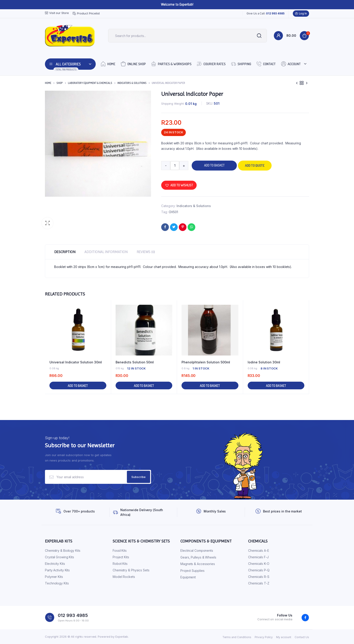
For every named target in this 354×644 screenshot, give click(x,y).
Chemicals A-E (259, 551)
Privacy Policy (264, 637)
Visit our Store (57, 13)
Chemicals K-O (259, 564)
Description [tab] (65, 252)
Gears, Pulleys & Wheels (198, 557)
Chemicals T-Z (259, 583)
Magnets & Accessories (198, 564)
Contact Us (302, 637)
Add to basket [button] (78, 386)
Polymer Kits (54, 577)
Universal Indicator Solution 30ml (76, 362)
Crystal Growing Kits (59, 557)
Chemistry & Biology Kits (63, 551)
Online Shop (133, 64)
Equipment (188, 577)
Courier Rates (211, 64)
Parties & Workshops (171, 64)
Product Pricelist (86, 14)
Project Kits (121, 557)
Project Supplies (192, 571)
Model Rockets (124, 577)
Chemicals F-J (258, 557)
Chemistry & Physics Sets (131, 570)
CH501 (174, 212)
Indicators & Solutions (132, 83)
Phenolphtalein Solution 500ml (206, 362)
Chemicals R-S (259, 577)
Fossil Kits (120, 551)
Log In (301, 14)
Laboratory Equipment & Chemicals (90, 83)
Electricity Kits (55, 564)
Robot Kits (120, 564)
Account (291, 64)
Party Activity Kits (57, 570)
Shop (60, 83)
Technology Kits (57, 583)
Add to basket (214, 165)
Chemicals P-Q (259, 570)
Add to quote (255, 165)
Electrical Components (197, 551)
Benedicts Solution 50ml (135, 362)
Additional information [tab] (106, 252)
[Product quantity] (175, 166)
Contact (266, 64)
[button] (47, 223)
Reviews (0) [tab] (146, 252)
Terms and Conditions (237, 637)
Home (108, 64)
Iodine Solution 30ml (264, 362)
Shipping (241, 64)
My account (284, 637)
